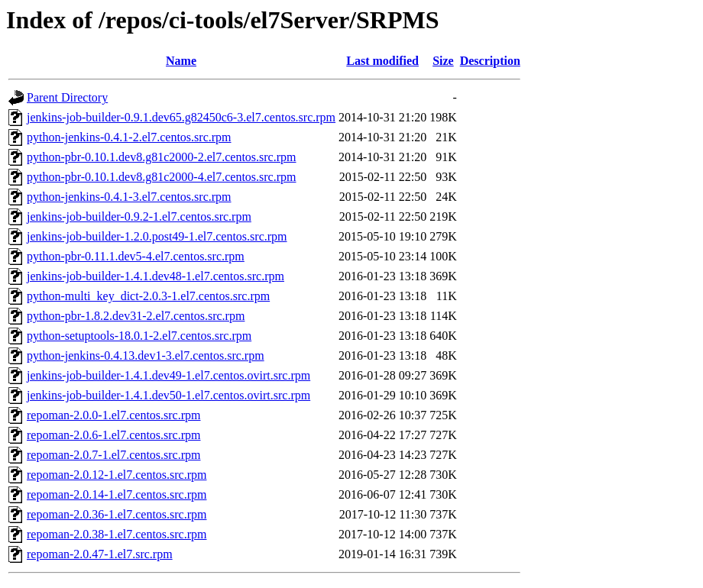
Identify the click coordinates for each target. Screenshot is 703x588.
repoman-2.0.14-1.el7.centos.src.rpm (117, 494)
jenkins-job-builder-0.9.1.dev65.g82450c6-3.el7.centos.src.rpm (181, 117)
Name (181, 61)
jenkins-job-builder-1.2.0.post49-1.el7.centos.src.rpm (157, 236)
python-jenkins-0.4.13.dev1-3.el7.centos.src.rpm (146, 355)
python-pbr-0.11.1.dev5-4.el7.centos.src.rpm (136, 256)
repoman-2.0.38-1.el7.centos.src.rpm (117, 534)
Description (490, 61)
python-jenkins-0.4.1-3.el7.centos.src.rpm (129, 197)
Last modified (382, 61)
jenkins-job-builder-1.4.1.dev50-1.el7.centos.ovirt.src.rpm (168, 395)
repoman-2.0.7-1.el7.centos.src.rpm (113, 455)
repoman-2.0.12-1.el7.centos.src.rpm (117, 475)
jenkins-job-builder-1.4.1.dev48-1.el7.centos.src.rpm (156, 276)
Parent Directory (67, 97)
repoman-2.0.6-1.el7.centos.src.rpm (113, 435)
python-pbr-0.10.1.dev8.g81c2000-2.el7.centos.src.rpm (162, 157)
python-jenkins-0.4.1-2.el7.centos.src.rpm (129, 137)
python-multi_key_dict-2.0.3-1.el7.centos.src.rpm (148, 296)
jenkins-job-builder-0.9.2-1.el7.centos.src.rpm (139, 216)
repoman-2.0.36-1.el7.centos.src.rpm (117, 514)
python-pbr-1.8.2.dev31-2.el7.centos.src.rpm (136, 316)
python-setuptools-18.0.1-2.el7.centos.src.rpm (139, 336)
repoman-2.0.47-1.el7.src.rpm (100, 554)
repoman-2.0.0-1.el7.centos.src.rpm (113, 415)
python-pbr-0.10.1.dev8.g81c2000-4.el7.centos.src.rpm (162, 177)
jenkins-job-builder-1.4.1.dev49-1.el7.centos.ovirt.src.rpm (168, 375)
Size (443, 61)
